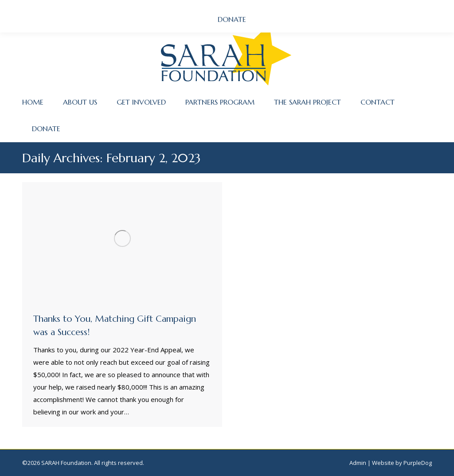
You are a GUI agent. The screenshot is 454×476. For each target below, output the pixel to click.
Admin (358, 463)
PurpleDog (418, 463)
